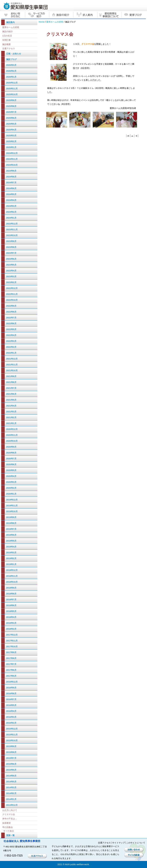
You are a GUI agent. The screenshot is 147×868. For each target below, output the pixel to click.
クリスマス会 (9, 814)
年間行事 (6, 40)
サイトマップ (119, 843)
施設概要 (6, 44)
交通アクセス (9, 48)
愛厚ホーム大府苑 (55, 22)
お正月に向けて (10, 810)
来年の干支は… (10, 819)
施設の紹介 (8, 31)
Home (41, 22)
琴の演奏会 (8, 827)
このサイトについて (136, 843)
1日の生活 (7, 36)
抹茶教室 (6, 823)
